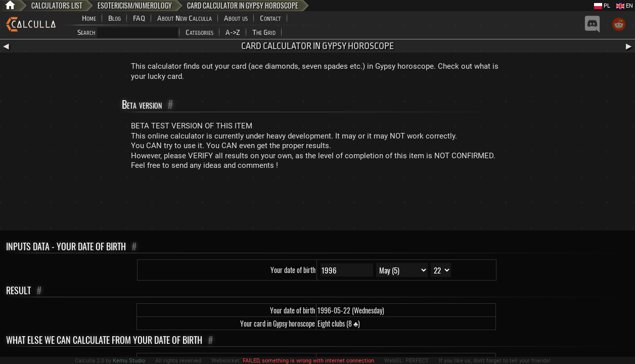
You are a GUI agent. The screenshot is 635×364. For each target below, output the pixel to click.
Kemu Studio (129, 361)
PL (602, 6)
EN (625, 6)
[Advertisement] (317, 203)
